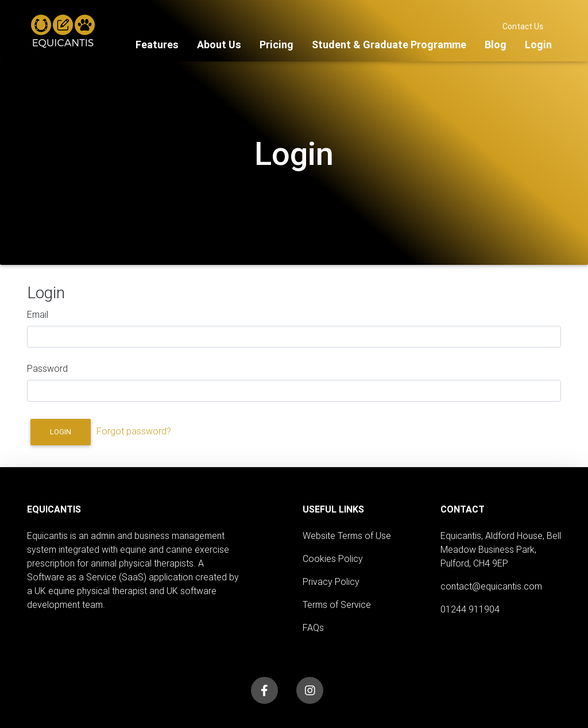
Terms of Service (337, 604)
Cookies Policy (333, 558)
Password (47, 368)
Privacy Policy (331, 581)
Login (538, 45)
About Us (219, 45)
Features (157, 45)
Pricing (276, 45)
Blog (496, 45)
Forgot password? (134, 431)
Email (38, 314)
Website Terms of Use (347, 536)
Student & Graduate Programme (389, 45)
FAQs (313, 627)
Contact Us (523, 26)
